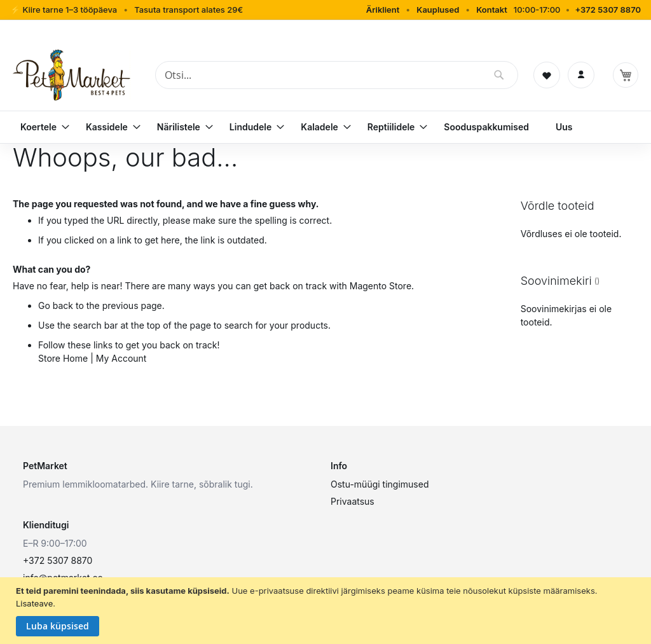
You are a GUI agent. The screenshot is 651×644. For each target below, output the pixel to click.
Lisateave (34, 603)
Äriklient (383, 10)
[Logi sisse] (581, 75)
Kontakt (492, 10)
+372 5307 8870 (608, 10)
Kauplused (438, 10)
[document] (327, 611)
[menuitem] (40, 127)
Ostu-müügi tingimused (380, 484)
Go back (56, 305)
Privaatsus (353, 501)
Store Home (63, 358)
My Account (121, 358)
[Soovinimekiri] (547, 75)
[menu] (325, 127)
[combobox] (337, 75)
